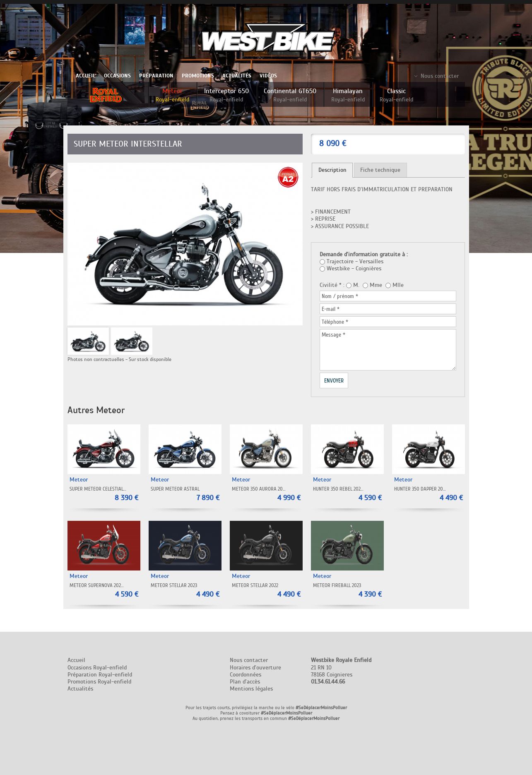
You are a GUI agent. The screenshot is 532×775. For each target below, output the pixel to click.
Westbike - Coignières (354, 268)
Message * (333, 335)
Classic (396, 95)
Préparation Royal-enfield (100, 675)
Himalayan (348, 95)
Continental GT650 (290, 95)
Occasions (117, 76)
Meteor (172, 95)
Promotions (198, 76)
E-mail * (331, 309)
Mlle (398, 285)
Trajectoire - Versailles (355, 261)
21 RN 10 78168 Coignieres (341, 671)
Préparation (156, 76)
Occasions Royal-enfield (97, 668)
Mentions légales (251, 689)
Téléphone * (335, 322)
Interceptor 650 (226, 95)
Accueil (86, 76)
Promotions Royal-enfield (99, 682)
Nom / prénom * (340, 296)
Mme (376, 285)
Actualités (237, 76)
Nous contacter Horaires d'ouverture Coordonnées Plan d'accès (255, 671)
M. (356, 285)
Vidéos (268, 76)
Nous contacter (440, 76)
